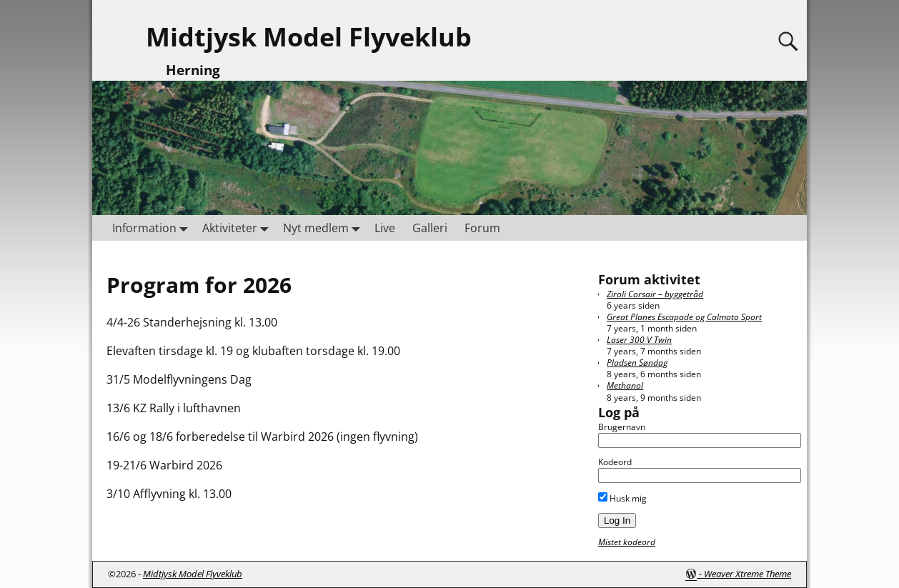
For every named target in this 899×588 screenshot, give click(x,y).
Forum (482, 228)
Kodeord (615, 462)
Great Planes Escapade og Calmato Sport (684, 317)
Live (385, 228)
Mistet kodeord (627, 542)
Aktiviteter (238, 228)
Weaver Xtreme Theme (747, 574)
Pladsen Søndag (637, 363)
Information (153, 228)
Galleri (430, 228)
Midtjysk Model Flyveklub (309, 37)
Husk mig (622, 498)
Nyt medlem (324, 228)
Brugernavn (622, 427)
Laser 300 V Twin (639, 340)
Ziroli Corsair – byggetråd (655, 294)
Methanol (625, 385)
